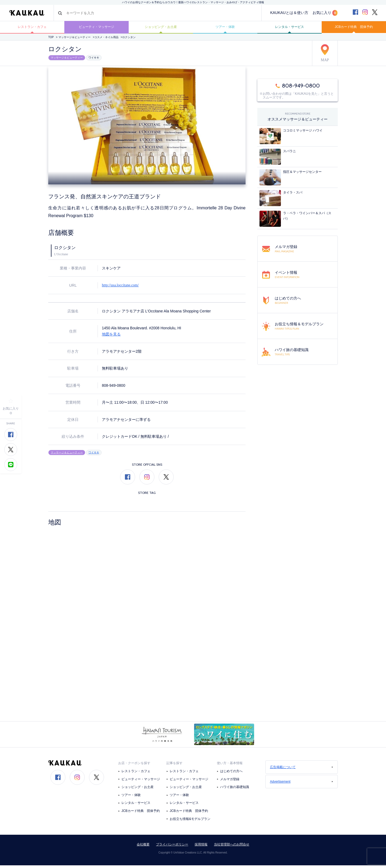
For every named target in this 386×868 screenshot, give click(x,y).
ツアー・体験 (225, 29)
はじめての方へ (231, 774)
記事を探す (175, 766)
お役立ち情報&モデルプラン (190, 822)
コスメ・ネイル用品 (106, 41)
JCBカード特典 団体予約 (354, 29)
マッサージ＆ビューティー (75, 41)
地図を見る (111, 337)
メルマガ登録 (230, 782)
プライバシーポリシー (172, 847)
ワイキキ (94, 61)
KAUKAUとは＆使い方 (289, 13)
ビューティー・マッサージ (141, 782)
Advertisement (302, 784)
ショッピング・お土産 (161, 29)
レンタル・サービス (289, 29)
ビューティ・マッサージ (96, 29)
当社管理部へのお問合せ (232, 847)
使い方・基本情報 (230, 766)
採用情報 (201, 847)
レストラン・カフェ (32, 29)
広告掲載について (302, 770)
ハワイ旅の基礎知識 (235, 790)
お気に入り (325, 13)
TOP (51, 41)
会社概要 (143, 847)
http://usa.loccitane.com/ (120, 288)
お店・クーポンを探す (134, 766)
